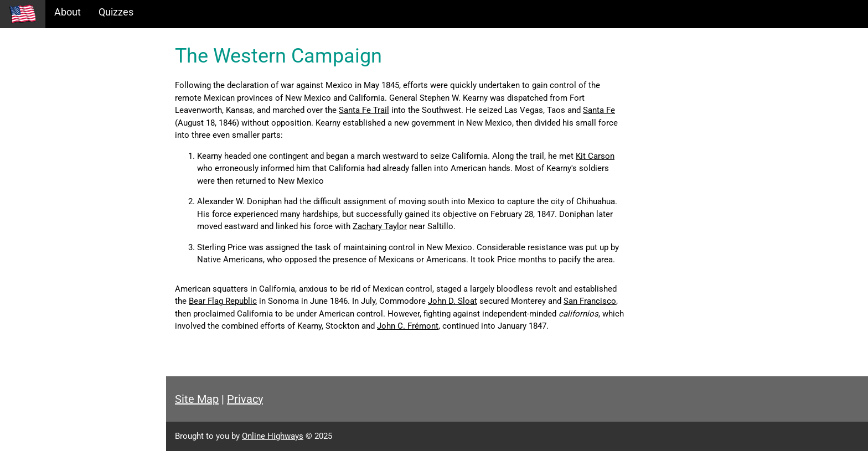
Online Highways (273, 436)
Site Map (197, 399)
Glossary (28, 144)
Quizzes (116, 12)
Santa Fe (599, 110)
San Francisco (590, 301)
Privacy (245, 399)
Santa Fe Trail (364, 110)
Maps (21, 120)
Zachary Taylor (380, 226)
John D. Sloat (453, 301)
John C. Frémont (408, 326)
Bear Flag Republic (223, 301)
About (68, 12)
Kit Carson (595, 156)
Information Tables (50, 96)
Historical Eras (40, 72)
